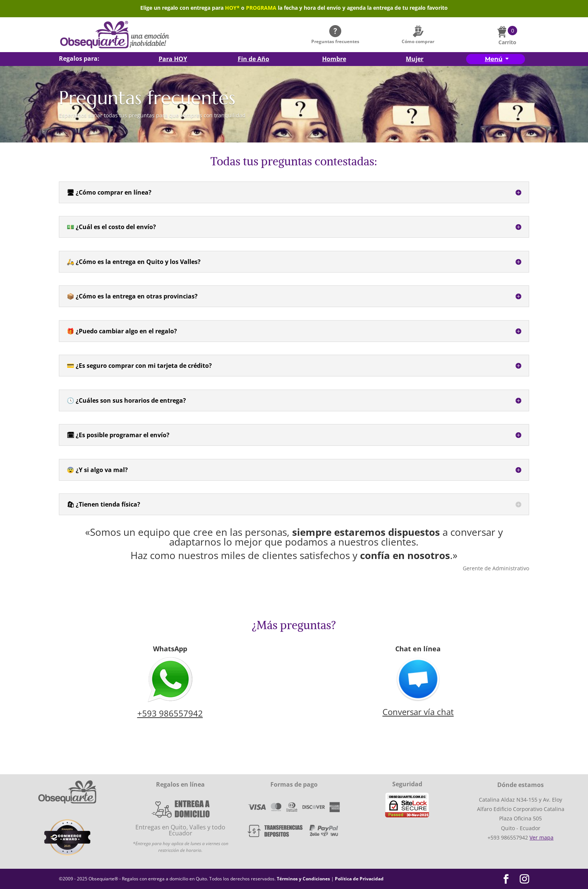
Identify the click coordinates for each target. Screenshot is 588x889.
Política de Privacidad (359, 879)
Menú (494, 59)
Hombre (334, 60)
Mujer (415, 60)
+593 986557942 (170, 713)
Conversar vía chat (418, 712)
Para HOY (173, 60)
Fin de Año (253, 60)
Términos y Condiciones (303, 879)
